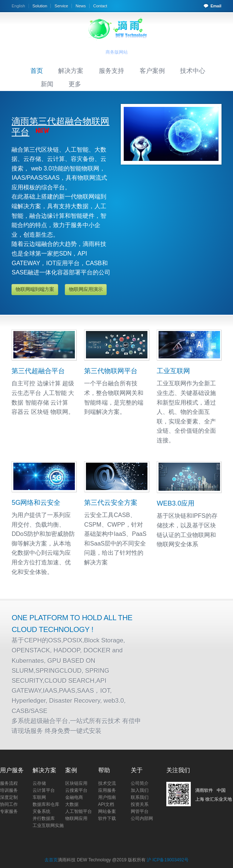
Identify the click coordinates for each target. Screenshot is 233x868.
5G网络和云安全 (36, 503)
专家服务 (9, 811)
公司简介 (140, 783)
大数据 (72, 804)
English (18, 6)
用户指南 (107, 797)
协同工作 (9, 804)
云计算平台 (44, 790)
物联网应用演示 (86, 289)
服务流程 (9, 783)
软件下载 (107, 818)
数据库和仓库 (46, 804)
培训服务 (9, 790)
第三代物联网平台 (111, 371)
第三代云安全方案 (111, 503)
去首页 (51, 860)
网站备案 (107, 811)
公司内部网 (142, 818)
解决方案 (71, 71)
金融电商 (74, 797)
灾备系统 (41, 811)
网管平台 (140, 811)
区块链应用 (76, 783)
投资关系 (140, 804)
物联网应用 (76, 818)
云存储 (39, 783)
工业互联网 (173, 371)
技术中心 (193, 71)
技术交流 (107, 783)
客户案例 (152, 71)
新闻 (47, 84)
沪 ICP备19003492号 (168, 860)
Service (61, 6)
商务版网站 (117, 52)
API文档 (106, 804)
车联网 (39, 797)
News (81, 6)
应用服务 (107, 790)
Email (216, 6)
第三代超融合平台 (38, 371)
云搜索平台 (76, 790)
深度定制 (9, 797)
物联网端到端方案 (35, 289)
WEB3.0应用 (176, 503)
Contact (100, 6)
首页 (37, 71)
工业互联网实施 (48, 825)
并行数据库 (44, 818)
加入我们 (140, 790)
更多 (75, 84)
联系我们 (140, 797)
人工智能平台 (79, 811)
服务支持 (111, 71)
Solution (40, 6)
